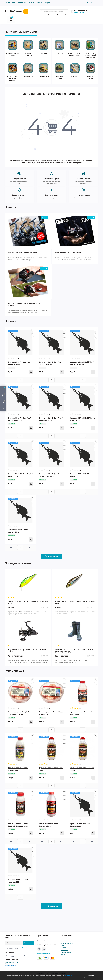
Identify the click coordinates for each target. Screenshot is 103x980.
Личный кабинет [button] (92, 3)
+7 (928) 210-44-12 (80, 10)
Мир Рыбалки (13, 11)
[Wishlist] (33, 334)
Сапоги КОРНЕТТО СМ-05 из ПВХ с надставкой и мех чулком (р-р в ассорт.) (74, 651)
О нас (8, 3)
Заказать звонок (79, 12)
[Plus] (30, 380)
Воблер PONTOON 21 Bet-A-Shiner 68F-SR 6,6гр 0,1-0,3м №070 (28, 602)
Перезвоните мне (10, 965)
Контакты (32, 3)
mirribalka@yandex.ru (44, 954)
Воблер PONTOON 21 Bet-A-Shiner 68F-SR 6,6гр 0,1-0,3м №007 (75, 602)
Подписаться (28, 943)
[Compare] (33, 338)
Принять (91, 976)
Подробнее (68, 976)
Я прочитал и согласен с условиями (20, 948)
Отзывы (40, 3)
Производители (66, 952)
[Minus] (11, 380)
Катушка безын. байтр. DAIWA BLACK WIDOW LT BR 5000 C (27, 651)
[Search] (42, 11)
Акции (47, 3)
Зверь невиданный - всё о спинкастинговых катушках (24, 304)
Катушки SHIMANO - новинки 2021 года (22, 253)
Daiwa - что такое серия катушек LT (68, 253)
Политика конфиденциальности (22, 947)
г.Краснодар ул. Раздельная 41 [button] (57, 15)
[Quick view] (33, 330)
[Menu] (26, 11)
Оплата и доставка (19, 3)
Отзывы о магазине (67, 941)
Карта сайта (65, 950)
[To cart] (31, 372)
